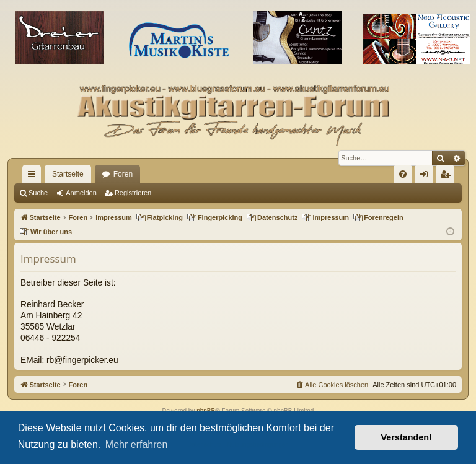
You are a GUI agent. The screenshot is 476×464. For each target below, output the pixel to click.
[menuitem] (403, 174)
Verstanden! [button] (407, 437)
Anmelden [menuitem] (427, 177)
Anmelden (81, 193)
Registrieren (133, 193)
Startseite (68, 174)
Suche (38, 193)
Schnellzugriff (34, 177)
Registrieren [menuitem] (448, 177)
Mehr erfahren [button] (137, 444)
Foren (123, 174)
